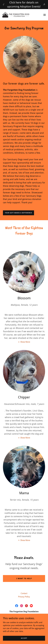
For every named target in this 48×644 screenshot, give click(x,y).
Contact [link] (24, 593)
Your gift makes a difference (18, 213)
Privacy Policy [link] (24, 597)
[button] (45, 15)
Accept (24, 638)
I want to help (24, 578)
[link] (16, 15)
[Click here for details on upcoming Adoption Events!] (24, 5)
